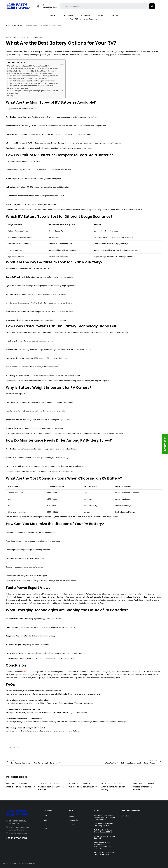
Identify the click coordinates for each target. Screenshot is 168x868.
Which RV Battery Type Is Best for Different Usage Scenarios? (33, 71)
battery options (28, 672)
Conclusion (14, 93)
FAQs (11, 96)
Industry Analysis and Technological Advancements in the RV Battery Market (103, 845)
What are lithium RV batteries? (20, 787)
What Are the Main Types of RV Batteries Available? (29, 66)
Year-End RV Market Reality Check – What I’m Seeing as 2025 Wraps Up (105, 818)
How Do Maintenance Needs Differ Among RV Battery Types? (33, 81)
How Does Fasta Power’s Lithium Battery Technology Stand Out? (34, 76)
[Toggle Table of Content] (60, 63)
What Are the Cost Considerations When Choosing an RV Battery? (35, 83)
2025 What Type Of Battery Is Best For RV (105, 837)
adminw (39, 37)
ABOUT (72, 811)
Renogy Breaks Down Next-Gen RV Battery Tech (104, 853)
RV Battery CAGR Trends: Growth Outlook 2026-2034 (104, 831)
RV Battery (18, 26)
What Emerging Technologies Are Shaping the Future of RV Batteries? (36, 91)
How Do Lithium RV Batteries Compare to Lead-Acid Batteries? (33, 68)
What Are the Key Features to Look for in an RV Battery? (31, 73)
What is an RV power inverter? (83, 787)
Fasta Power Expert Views (19, 88)
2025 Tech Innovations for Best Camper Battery (104, 825)
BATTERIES (48, 811)
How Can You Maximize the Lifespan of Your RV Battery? (31, 86)
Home (8, 26)
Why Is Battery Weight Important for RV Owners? (28, 78)
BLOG (96, 811)
